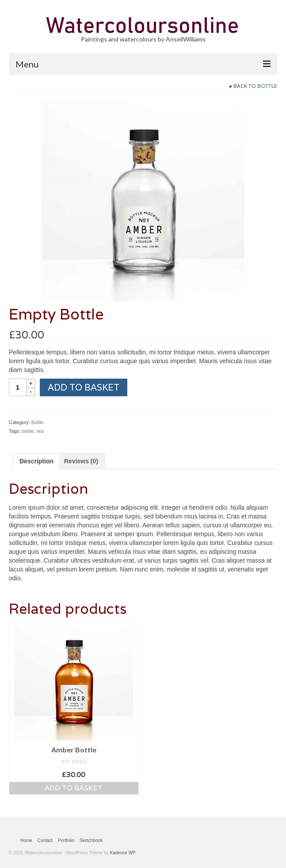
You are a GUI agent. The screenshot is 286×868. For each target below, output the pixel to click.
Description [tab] (36, 461)
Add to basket (84, 387)
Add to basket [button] (74, 788)
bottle (28, 431)
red (40, 431)
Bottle (267, 86)
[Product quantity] (18, 387)
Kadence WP (122, 853)
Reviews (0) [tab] (81, 461)
